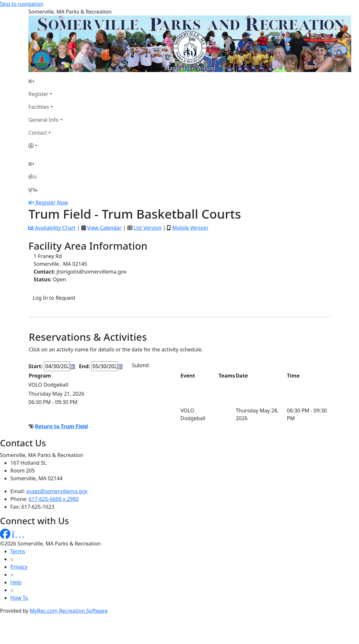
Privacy (19, 567)
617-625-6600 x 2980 (54, 499)
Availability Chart (52, 228)
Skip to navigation (22, 4)
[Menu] (33, 190)
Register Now (52, 203)
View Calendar (104, 228)
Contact (38, 133)
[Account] (46, 146)
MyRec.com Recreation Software (69, 611)
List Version (148, 228)
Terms (18, 551)
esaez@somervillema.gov (57, 491)
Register (38, 94)
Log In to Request (54, 298)
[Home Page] (46, 81)
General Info (44, 120)
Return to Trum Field (61, 426)
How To (19, 598)
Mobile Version (190, 228)
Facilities (39, 107)
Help (16, 582)
